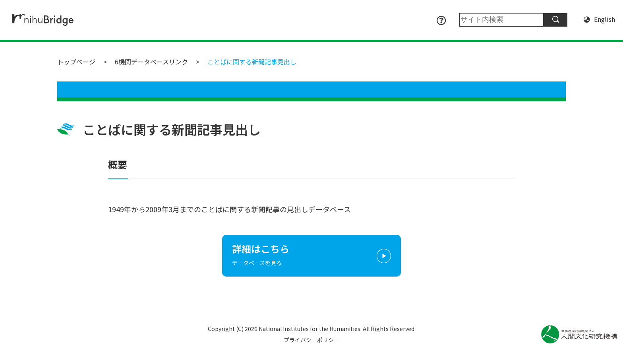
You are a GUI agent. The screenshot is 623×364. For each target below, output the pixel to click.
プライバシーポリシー (311, 340)
